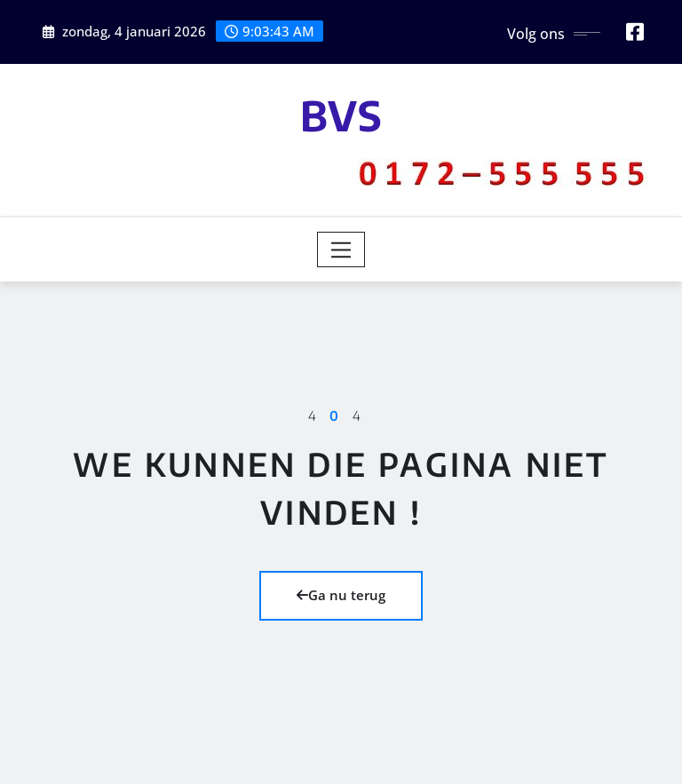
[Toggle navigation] (341, 249)
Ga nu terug (341, 595)
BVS (341, 115)
